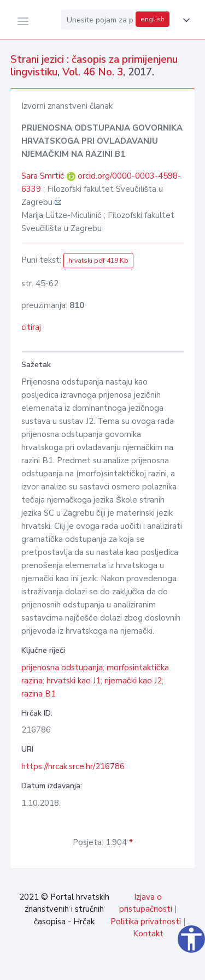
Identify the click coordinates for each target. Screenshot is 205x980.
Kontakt (148, 934)
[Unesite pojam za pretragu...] (97, 20)
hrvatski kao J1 (74, 681)
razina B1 (39, 694)
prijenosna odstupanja (62, 668)
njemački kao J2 (133, 681)
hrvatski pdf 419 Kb (98, 261)
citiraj (31, 327)
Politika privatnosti (146, 922)
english (153, 19)
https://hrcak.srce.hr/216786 (73, 766)
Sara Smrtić (44, 176)
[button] (184, 20)
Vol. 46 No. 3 (93, 72)
